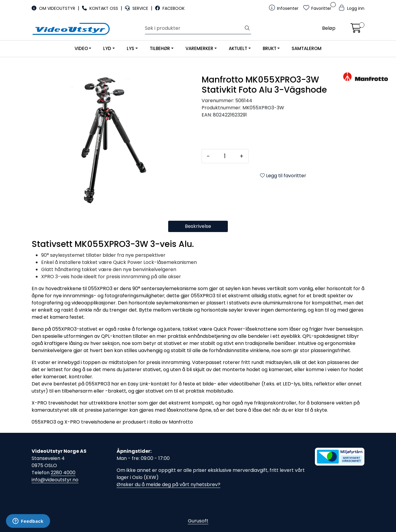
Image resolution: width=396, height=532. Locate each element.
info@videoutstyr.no (55, 480)
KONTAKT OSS (101, 8)
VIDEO (81, 48)
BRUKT (270, 48)
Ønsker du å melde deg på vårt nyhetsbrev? (168, 484)
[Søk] (194, 28)
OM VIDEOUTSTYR (54, 8)
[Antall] (225, 156)
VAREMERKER (199, 48)
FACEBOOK (170, 8)
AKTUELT (238, 48)
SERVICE (137, 8)
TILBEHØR (160, 48)
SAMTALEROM (307, 48)
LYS (130, 48)
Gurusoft (198, 521)
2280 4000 (63, 473)
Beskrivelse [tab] (198, 226)
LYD (107, 48)
